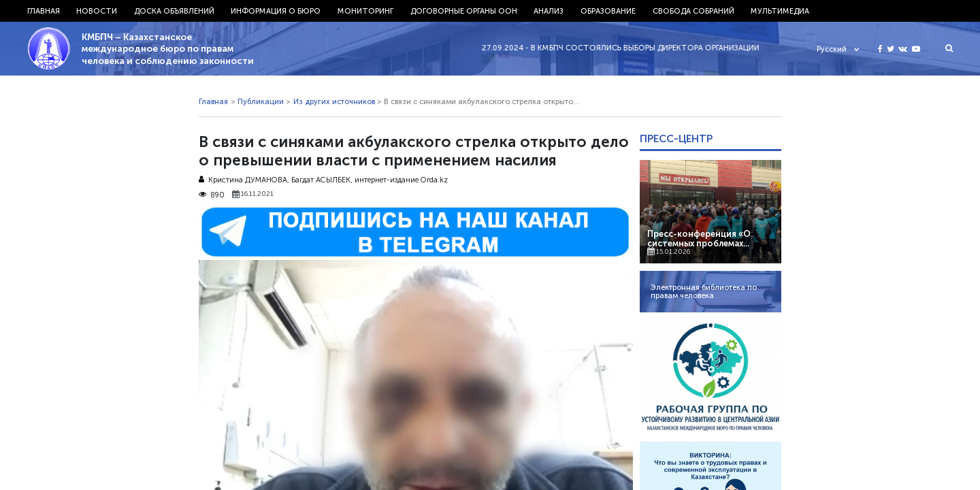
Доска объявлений (174, 11)
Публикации (261, 101)
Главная (44, 11)
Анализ (549, 11)
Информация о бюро (276, 11)
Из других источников (334, 101)
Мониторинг (365, 11)
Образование (608, 11)
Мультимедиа (780, 11)
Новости (97, 11)
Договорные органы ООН (464, 11)
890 (212, 195)
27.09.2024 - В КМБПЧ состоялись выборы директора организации (626, 48)
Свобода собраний (693, 11)
